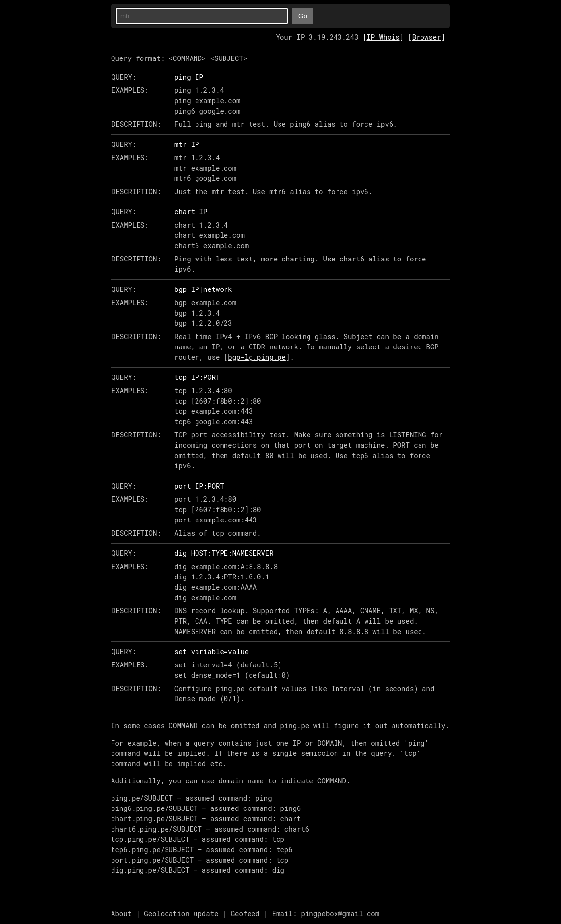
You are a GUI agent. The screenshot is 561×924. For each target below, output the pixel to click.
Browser (427, 37)
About (121, 913)
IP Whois (383, 37)
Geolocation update (181, 913)
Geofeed (245, 913)
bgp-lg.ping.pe (257, 357)
